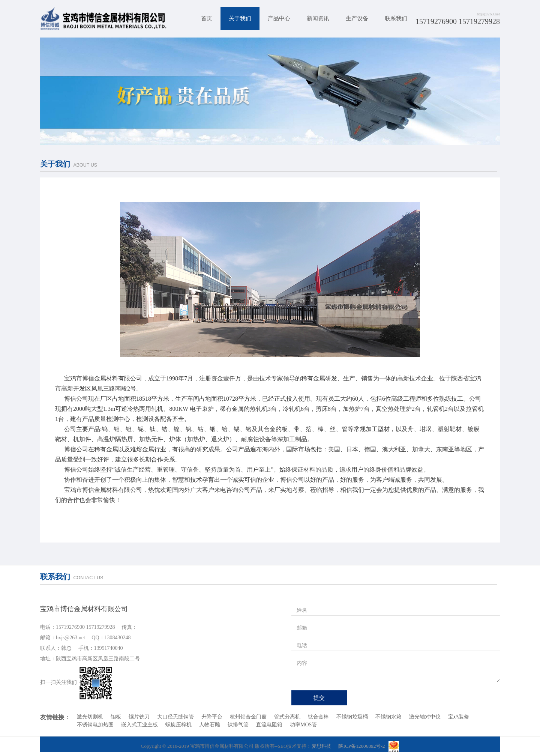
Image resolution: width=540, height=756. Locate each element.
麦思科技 (321, 746)
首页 (207, 18)
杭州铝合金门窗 (248, 717)
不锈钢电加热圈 (95, 725)
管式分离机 (287, 717)
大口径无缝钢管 (175, 717)
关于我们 (240, 18)
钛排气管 (238, 725)
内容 (302, 663)
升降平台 (212, 717)
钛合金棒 (318, 717)
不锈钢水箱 (388, 717)
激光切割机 (90, 717)
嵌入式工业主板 (139, 725)
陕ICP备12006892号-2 (361, 746)
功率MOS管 (303, 725)
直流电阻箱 (269, 725)
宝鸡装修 (459, 717)
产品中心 (279, 18)
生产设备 (357, 18)
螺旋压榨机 (178, 725)
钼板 (116, 717)
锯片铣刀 (139, 717)
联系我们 (396, 18)
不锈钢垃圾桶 (352, 717)
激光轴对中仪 (425, 717)
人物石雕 (210, 725)
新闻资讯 (318, 18)
